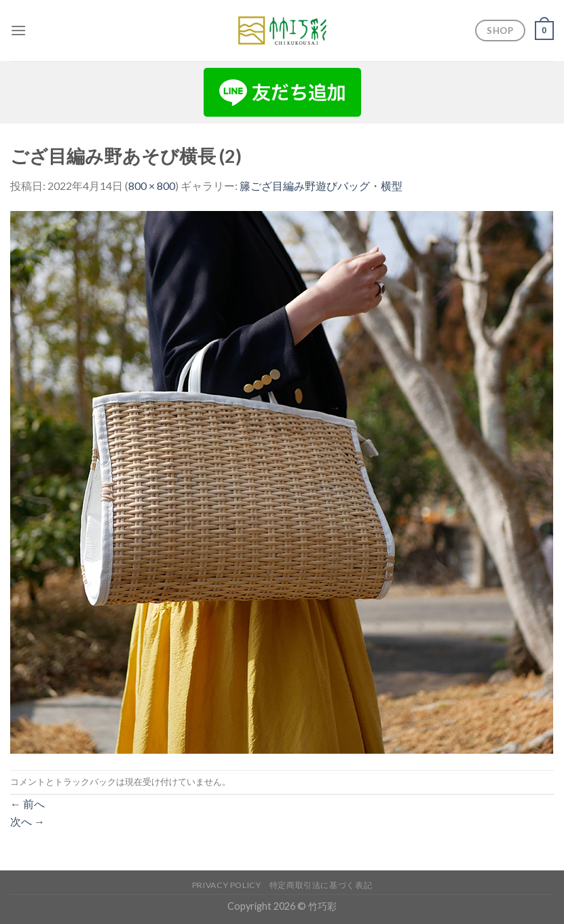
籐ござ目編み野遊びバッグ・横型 (321, 186)
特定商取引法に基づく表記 (321, 885)
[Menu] (18, 30)
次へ (27, 821)
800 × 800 (152, 186)
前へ (27, 804)
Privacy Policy (227, 885)
